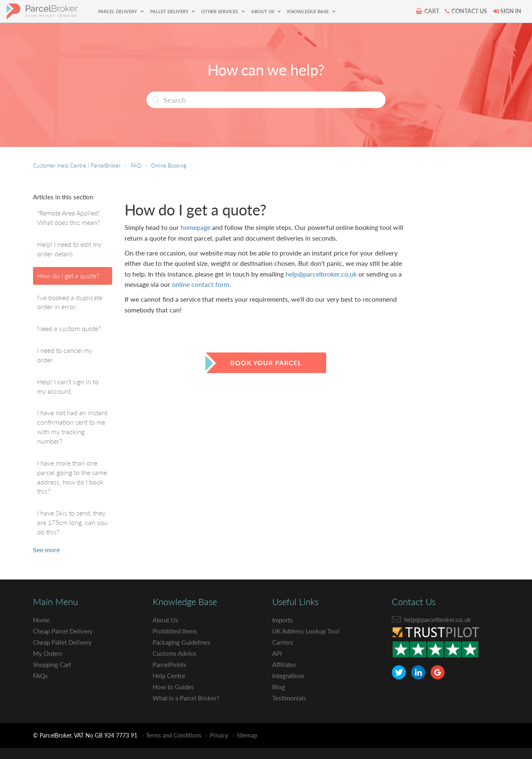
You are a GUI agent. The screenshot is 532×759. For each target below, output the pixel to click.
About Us (166, 620)
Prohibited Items (177, 631)
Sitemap (247, 735)
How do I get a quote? (68, 275)
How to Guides (174, 687)
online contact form (201, 284)
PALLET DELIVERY (170, 11)
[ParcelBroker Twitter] (399, 672)
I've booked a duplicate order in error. (70, 302)
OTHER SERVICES (220, 11)
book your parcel (266, 363)
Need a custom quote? (69, 328)
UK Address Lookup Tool (307, 631)
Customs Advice (176, 653)
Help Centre (170, 675)
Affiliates (285, 664)
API (277, 653)
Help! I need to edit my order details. (69, 249)
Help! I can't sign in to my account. (68, 386)
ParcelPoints (171, 664)
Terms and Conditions (174, 735)
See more (46, 550)
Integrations (290, 675)
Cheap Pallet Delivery (64, 642)
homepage (195, 227)
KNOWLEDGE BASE (308, 11)
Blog (279, 687)
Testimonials (290, 698)
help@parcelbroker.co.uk (321, 274)
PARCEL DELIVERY (118, 11)
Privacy (219, 735)
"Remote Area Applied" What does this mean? (69, 218)
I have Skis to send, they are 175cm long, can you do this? (72, 522)
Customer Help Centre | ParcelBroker (77, 166)
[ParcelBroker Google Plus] (438, 672)
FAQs (41, 675)
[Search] (266, 100)
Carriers (284, 642)
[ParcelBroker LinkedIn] (418, 672)
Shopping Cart (54, 664)
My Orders (49, 653)
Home (42, 620)
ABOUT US (263, 11)
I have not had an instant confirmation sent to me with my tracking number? (72, 427)
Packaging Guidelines (183, 642)
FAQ (136, 166)
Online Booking (169, 166)
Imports (283, 620)
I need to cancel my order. (65, 355)
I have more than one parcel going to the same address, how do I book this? (72, 477)
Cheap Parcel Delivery (65, 631)
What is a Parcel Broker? (188, 698)
